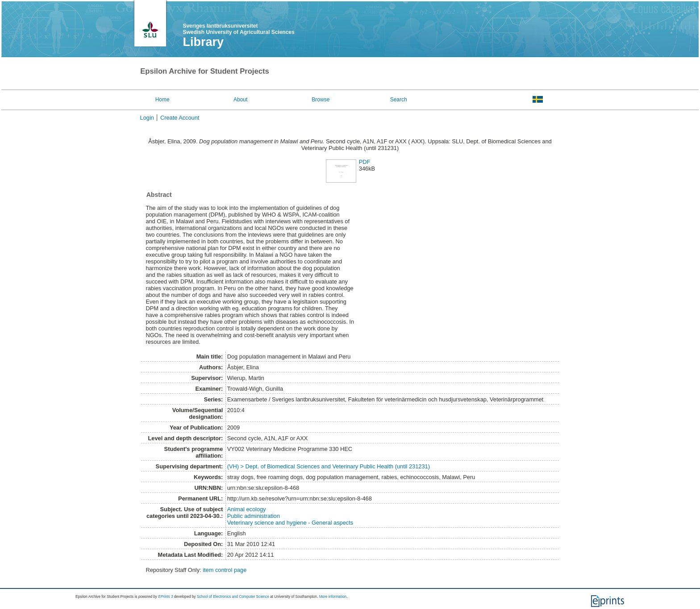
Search (399, 100)
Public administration (254, 516)
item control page (225, 570)
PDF (365, 162)
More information (333, 597)
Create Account (180, 118)
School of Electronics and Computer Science (233, 597)
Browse (321, 100)
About (240, 100)
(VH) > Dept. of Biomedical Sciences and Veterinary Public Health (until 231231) (329, 466)
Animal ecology (247, 509)
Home (162, 100)
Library (203, 42)
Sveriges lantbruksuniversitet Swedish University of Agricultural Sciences (238, 29)
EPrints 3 (165, 597)
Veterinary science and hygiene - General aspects (290, 523)
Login (147, 118)
